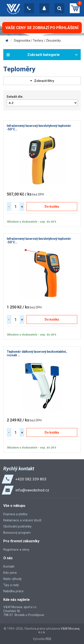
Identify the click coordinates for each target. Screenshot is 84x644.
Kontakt (9, 566)
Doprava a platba (15, 514)
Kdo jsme (10, 573)
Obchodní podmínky (17, 526)
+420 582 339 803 (31, 479)
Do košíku (52, 207)
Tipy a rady (11, 585)
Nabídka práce (13, 591)
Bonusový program (17, 533)
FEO (48, 639)
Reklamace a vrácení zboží (22, 520)
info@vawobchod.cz (32, 490)
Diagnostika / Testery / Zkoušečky (37, 41)
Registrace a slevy (16, 550)
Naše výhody (12, 579)
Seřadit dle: (15, 97)
